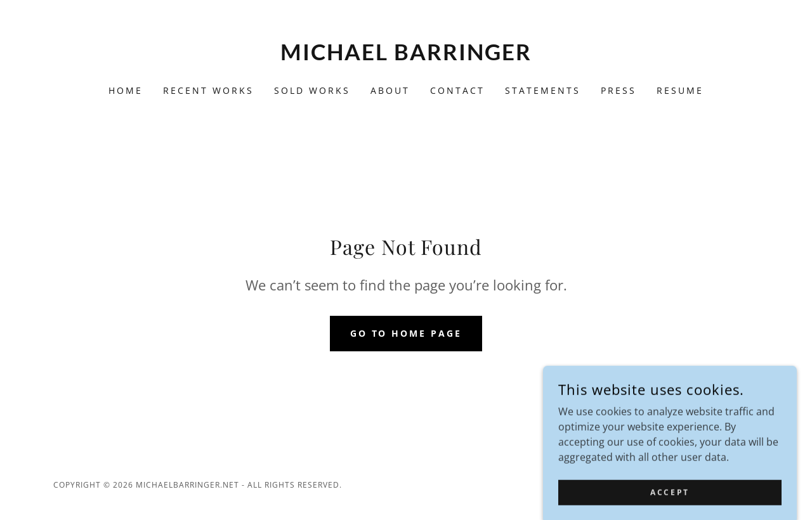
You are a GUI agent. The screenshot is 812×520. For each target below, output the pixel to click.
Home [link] (126, 90)
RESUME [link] (680, 90)
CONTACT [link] (457, 90)
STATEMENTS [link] (543, 90)
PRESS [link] (619, 90)
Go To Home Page (406, 333)
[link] (406, 56)
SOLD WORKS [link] (312, 90)
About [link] (390, 90)
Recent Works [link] (208, 90)
